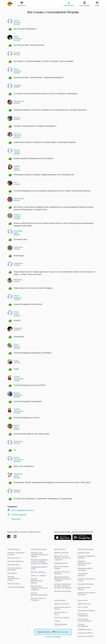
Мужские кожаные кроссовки (85, 569)
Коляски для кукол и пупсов (63, 608)
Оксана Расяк (17, 426)
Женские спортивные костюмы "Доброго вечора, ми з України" (39, 562)
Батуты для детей (62, 618)
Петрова (73, 12)
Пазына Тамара (17, 151)
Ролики (57, 621)
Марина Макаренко (18, 394)
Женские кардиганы (15, 561)
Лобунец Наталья (17, 216)
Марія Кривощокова (19, 38)
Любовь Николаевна (19, 378)
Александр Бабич (18, 232)
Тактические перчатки (83, 575)
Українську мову (62, 632)
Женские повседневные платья (13, 578)
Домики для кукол (62, 553)
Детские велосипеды (63, 591)
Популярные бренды (86, 610)
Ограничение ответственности (84, 620)
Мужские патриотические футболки (84, 563)
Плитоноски (12, 573)
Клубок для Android (86, 636)
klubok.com (10, 4)
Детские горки (60, 549)
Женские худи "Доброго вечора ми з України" (39, 555)
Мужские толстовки (86, 584)
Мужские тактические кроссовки (86, 594)
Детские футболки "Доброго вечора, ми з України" (63, 579)
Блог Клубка (83, 607)
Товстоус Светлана (18, 135)
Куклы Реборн (60, 600)
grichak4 (17, 53)
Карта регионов (84, 604)
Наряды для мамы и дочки (39, 568)
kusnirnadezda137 (21, 247)
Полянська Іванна (18, 475)
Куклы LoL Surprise (38, 575)
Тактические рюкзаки (16, 587)
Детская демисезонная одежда (37, 581)
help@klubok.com (85, 630)
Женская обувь (14, 565)
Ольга (16, 361)
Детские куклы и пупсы (61, 613)
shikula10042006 (20, 442)
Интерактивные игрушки (61, 625)
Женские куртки (14, 549)
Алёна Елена (16, 313)
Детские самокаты (38, 572)
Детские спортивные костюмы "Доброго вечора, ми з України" (63, 586)
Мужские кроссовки (86, 549)
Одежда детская (61, 563)
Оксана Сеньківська (19, 459)
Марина (17, 118)
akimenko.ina (19, 101)
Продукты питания (62, 604)
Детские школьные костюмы (62, 573)
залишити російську (53, 637)
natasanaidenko (20, 263)
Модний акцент (17, 167)
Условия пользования (83, 625)
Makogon (17, 490)
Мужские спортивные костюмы (86, 557)
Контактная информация (83, 615)
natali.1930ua (19, 199)
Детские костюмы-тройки (62, 567)
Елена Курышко (17, 21)
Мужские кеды (84, 553)
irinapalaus (18, 328)
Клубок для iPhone (85, 633)
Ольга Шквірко (17, 345)
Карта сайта (83, 600)
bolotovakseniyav (20, 280)
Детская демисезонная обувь (39, 594)
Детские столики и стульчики (38, 599)
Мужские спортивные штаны (86, 580)
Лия (15, 182)
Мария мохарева (18, 297)
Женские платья (14, 558)
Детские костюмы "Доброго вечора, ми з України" (63, 558)
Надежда (17, 85)
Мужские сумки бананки (84, 588)
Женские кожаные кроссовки (15, 569)
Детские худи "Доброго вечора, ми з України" (39, 588)
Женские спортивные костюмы (16, 554)
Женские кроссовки (39, 549)
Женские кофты (14, 584)
